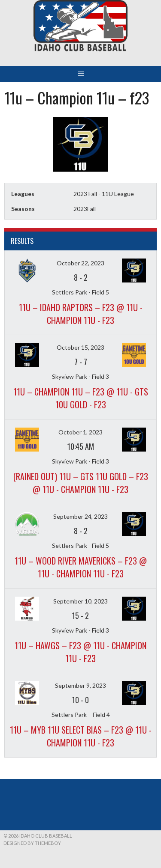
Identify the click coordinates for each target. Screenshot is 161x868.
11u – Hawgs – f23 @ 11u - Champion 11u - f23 (80, 652)
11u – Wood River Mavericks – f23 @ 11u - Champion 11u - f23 (81, 567)
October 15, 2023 (80, 347)
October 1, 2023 (80, 432)
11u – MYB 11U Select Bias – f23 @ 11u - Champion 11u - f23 (81, 736)
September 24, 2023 (80, 516)
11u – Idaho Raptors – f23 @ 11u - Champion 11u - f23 (81, 314)
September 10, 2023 (80, 601)
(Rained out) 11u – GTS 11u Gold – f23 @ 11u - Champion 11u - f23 (81, 483)
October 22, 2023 (80, 263)
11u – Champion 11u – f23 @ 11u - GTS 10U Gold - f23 (81, 398)
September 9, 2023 (80, 685)
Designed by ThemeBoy (32, 843)
